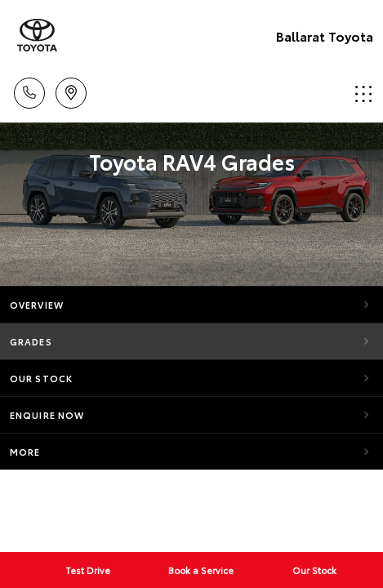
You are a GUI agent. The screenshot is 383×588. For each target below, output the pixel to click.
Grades (31, 341)
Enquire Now (47, 415)
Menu (363, 94)
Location (71, 90)
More (25, 452)
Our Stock (41, 378)
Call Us (29, 90)
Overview (37, 305)
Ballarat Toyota (325, 36)
